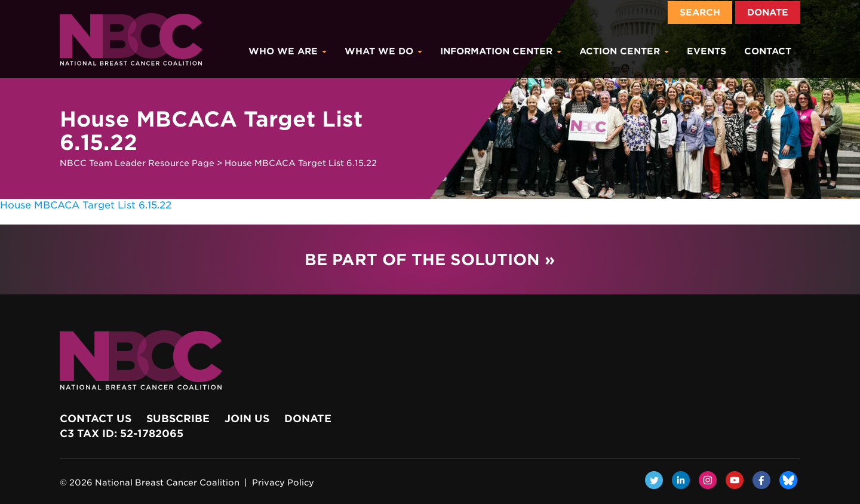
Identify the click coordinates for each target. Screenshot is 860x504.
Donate (768, 13)
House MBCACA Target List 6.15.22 (86, 205)
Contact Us (96, 419)
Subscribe (178, 419)
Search (700, 13)
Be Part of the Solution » (430, 259)
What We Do (383, 51)
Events (707, 51)
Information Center (501, 51)
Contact (768, 51)
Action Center (624, 51)
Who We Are (288, 51)
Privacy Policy (283, 483)
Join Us (247, 419)
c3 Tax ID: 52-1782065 (122, 434)
